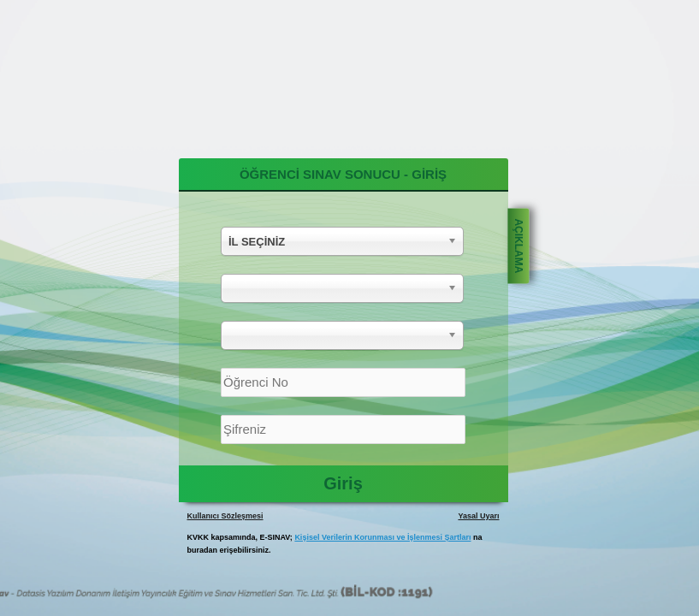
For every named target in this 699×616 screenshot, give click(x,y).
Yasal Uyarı (478, 516)
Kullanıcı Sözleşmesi (225, 516)
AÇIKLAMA (518, 246)
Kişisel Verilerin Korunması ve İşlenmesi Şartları (382, 537)
